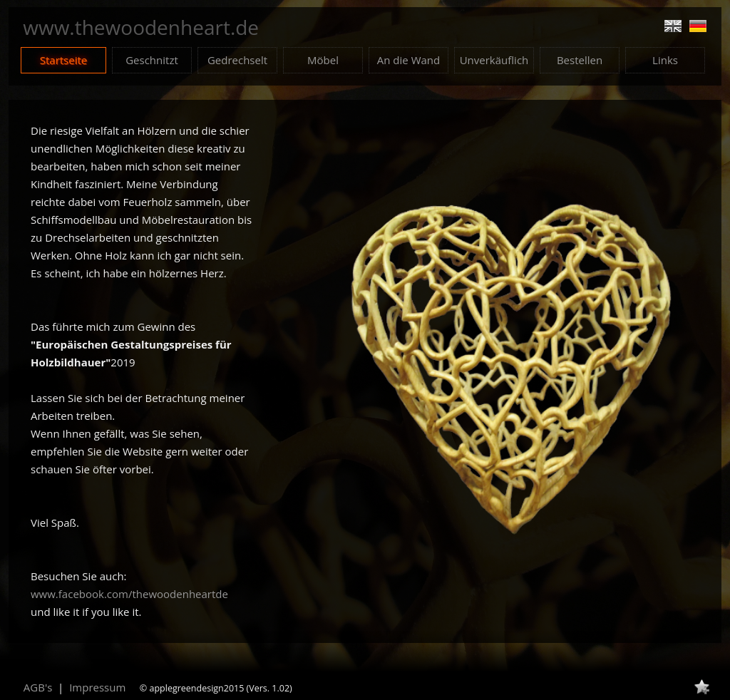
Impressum (97, 687)
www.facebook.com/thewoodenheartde (129, 594)
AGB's (38, 687)
